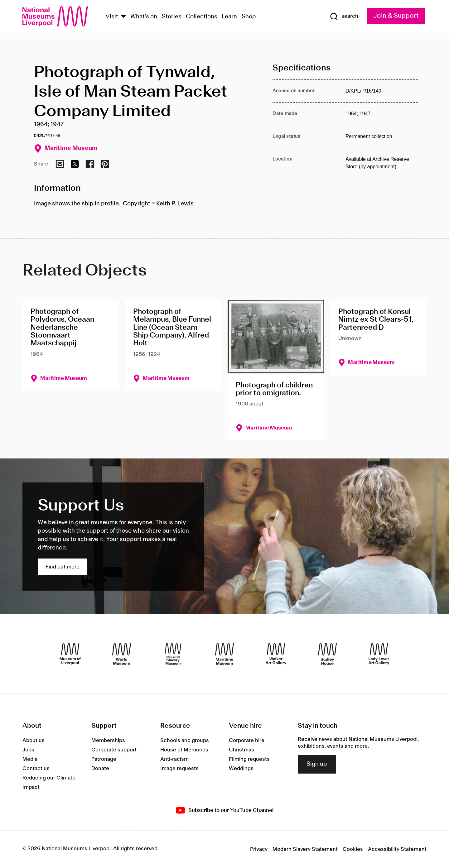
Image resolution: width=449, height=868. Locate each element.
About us (34, 741)
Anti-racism (174, 759)
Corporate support (114, 750)
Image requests (179, 769)
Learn (229, 17)
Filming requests (249, 759)
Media (30, 759)
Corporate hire (247, 741)
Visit (112, 17)
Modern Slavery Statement (305, 849)
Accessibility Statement (397, 849)
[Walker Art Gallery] (276, 654)
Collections (202, 17)
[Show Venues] (123, 17)
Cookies (353, 849)
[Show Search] (344, 17)
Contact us (36, 769)
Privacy (259, 849)
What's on (144, 17)
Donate (100, 769)
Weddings (241, 769)
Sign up (317, 764)
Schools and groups (185, 741)
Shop (249, 17)
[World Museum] (122, 654)
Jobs (28, 750)
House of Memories (184, 750)
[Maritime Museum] (224, 654)
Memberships (108, 741)
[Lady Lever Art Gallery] (379, 654)
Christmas (241, 750)
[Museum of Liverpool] (70, 654)
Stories (172, 17)
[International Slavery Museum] (173, 654)
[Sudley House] (327, 654)
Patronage (104, 759)
